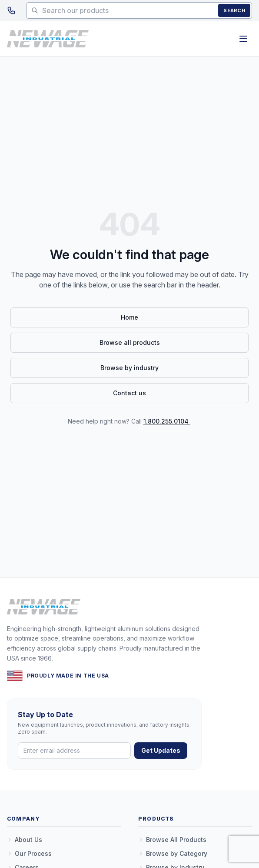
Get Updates (161, 750)
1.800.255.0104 (167, 421)
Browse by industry (129, 368)
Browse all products (130, 342)
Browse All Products (172, 840)
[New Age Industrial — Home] (48, 39)
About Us (25, 840)
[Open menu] (243, 39)
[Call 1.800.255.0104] (11, 10)
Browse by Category (173, 853)
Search (234, 10)
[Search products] (139, 10)
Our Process (29, 853)
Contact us (129, 393)
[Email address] (74, 751)
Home (129, 317)
